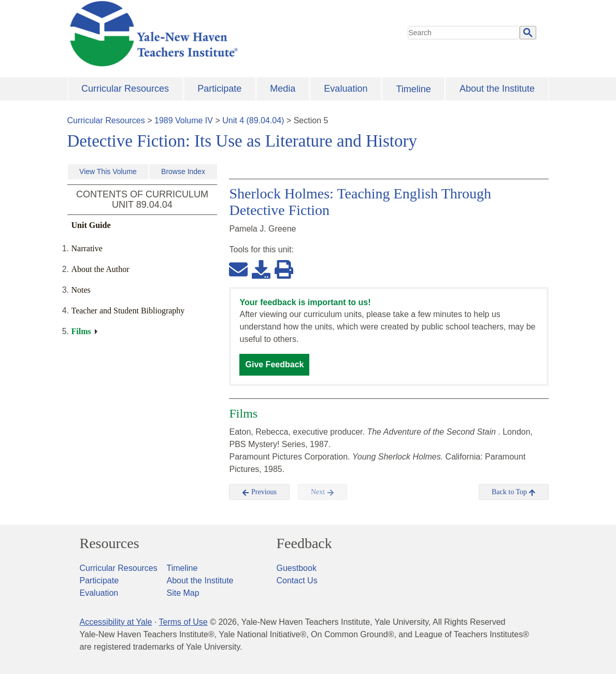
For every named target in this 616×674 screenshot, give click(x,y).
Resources (110, 543)
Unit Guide (91, 225)
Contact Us (297, 580)
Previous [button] (259, 492)
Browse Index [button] (183, 171)
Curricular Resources (125, 89)
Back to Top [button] (514, 492)
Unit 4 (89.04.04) (253, 120)
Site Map (183, 593)
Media (283, 89)
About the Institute (497, 89)
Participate (219, 89)
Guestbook (297, 568)
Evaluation (346, 89)
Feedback (304, 543)
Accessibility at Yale (116, 622)
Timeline (413, 89)
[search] (464, 33)
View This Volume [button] (108, 171)
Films (81, 331)
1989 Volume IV (184, 120)
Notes (81, 290)
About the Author (101, 269)
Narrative (87, 248)
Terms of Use (183, 622)
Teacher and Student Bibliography (128, 311)
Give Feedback (274, 364)
